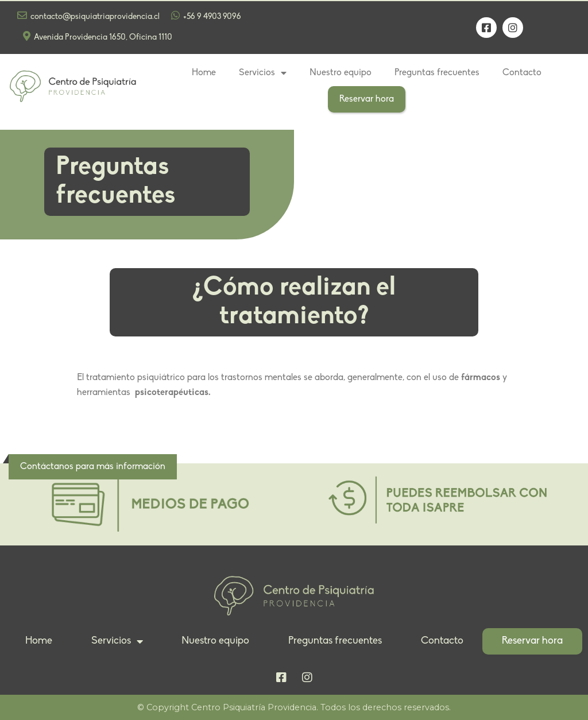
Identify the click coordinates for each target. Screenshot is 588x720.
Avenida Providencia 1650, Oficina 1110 (98, 36)
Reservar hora (367, 99)
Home (204, 73)
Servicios (263, 73)
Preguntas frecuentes (437, 73)
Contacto (522, 73)
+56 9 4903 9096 (206, 16)
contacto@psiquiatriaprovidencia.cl (88, 16)
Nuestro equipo (341, 73)
